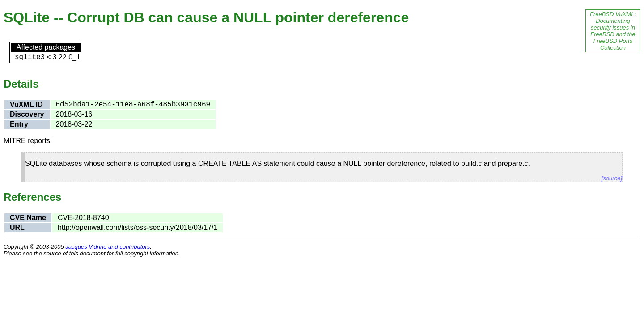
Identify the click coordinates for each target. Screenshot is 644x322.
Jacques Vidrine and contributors (108, 247)
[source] (612, 178)
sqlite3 (30, 57)
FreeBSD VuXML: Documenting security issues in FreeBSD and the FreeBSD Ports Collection (613, 31)
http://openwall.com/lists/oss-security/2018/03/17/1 (138, 227)
